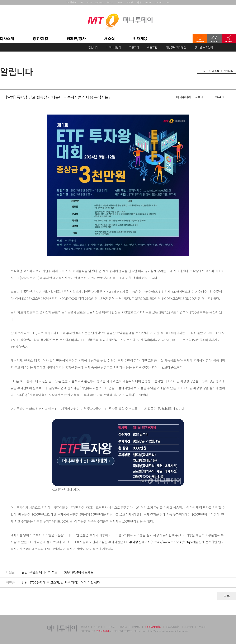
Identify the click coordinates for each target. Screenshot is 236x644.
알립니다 (93, 47)
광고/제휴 (40, 39)
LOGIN (229, 39)
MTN (89, 2)
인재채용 (140, 39)
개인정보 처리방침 (176, 47)
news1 (120, 2)
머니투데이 (71, 2)
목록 (227, 596)
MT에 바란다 (114, 47)
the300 (159, 2)
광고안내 (85, 626)
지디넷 (130, 2)
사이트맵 (201, 626)
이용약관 (152, 47)
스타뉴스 (99, 2)
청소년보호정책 (173, 626)
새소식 (110, 39)
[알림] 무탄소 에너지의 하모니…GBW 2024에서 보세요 (57, 572)
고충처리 (134, 47)
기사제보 (110, 626)
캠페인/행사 (76, 39)
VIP (82, 2)
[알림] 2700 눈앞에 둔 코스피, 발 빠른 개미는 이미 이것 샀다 (60, 582)
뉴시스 (110, 2)
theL (168, 2)
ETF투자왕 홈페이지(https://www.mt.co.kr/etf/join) (159, 542)
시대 (139, 2)
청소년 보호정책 (204, 47)
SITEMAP (200, 39)
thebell (148, 2)
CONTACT (214, 39)
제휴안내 (98, 626)
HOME (203, 71)
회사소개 (7, 39)
